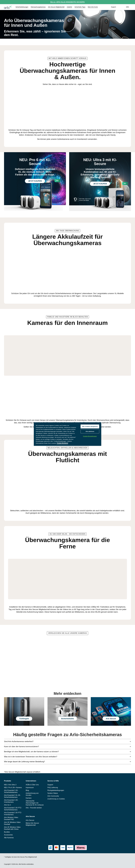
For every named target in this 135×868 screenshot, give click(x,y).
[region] (67, 434)
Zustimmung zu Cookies (56, 799)
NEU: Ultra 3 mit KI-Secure (100, 162)
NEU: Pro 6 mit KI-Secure (35, 162)
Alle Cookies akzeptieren (90, 426)
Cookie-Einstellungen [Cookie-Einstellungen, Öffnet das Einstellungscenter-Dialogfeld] (90, 436)
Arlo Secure (111, 719)
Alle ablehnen (90, 431)
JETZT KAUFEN (35, 181)
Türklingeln (24, 719)
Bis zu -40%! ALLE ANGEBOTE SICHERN (67, 2)
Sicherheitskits (67, 719)
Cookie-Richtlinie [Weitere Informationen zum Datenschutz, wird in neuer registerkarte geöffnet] (62, 443)
